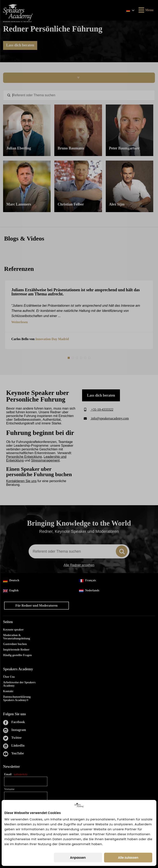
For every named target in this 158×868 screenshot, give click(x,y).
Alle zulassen (128, 858)
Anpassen (78, 858)
